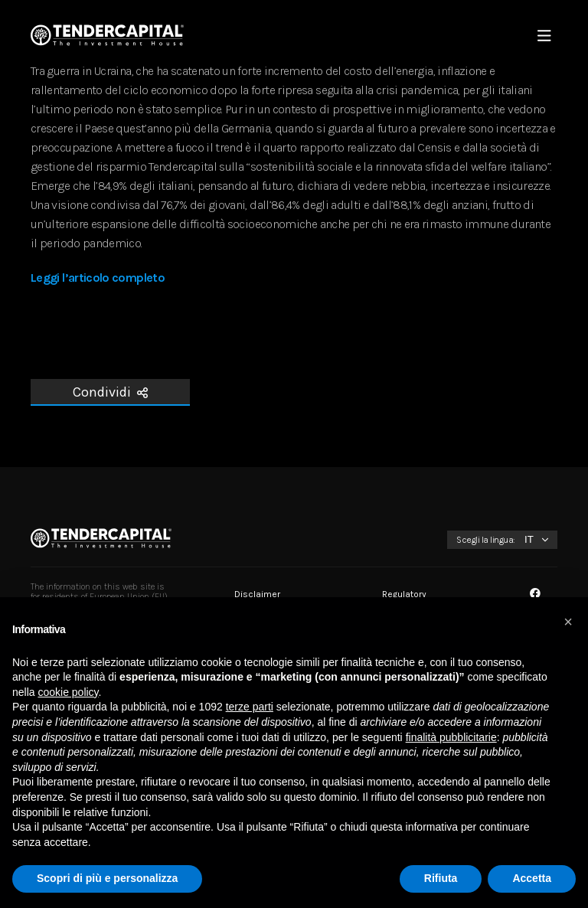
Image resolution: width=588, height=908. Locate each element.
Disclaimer (257, 594)
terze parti (250, 707)
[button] (568, 622)
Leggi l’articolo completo (98, 278)
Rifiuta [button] (441, 878)
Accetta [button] (532, 878)
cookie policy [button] (68, 692)
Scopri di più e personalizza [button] (107, 878)
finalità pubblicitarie (451, 737)
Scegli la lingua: (486, 540)
